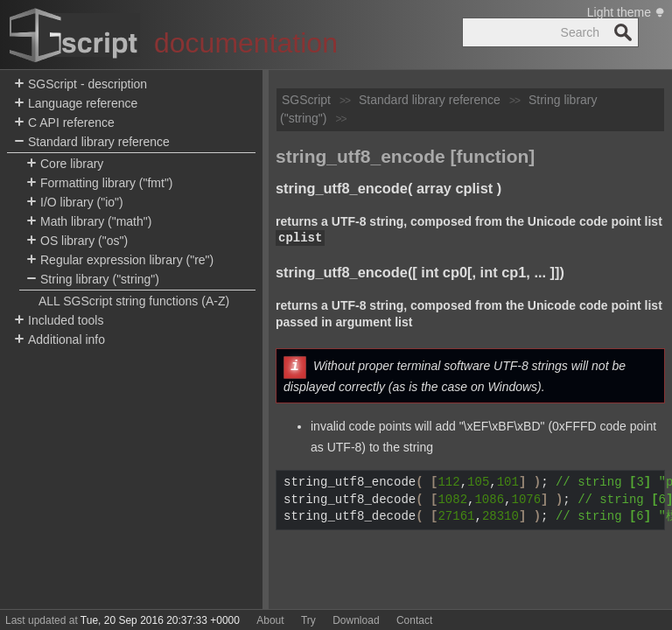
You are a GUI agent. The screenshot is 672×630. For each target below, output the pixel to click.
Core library (65, 164)
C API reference (64, 123)
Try (308, 620)
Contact (414, 620)
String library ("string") (93, 280)
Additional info (59, 340)
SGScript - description (80, 84)
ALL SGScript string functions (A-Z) (134, 301)
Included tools (59, 321)
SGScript (306, 100)
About (270, 620)
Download (356, 620)
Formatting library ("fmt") (100, 183)
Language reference (76, 104)
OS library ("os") (77, 241)
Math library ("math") (89, 222)
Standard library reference (92, 142)
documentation (246, 43)
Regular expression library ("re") (120, 260)
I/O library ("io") (75, 203)
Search (623, 32)
